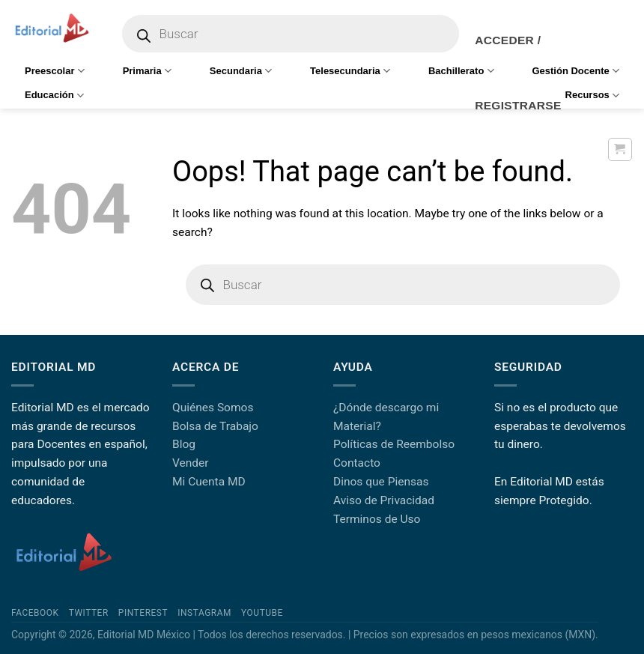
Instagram (204, 613)
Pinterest (143, 613)
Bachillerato (461, 71)
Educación (54, 96)
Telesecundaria (350, 71)
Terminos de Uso (377, 519)
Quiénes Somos (213, 408)
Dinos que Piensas (381, 482)
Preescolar (55, 71)
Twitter (89, 613)
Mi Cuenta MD (209, 482)
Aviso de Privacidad (384, 500)
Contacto (357, 463)
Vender (191, 463)
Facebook (35, 613)
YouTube (262, 613)
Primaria (147, 71)
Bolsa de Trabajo (215, 426)
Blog (184, 444)
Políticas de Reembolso (394, 444)
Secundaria (241, 71)
